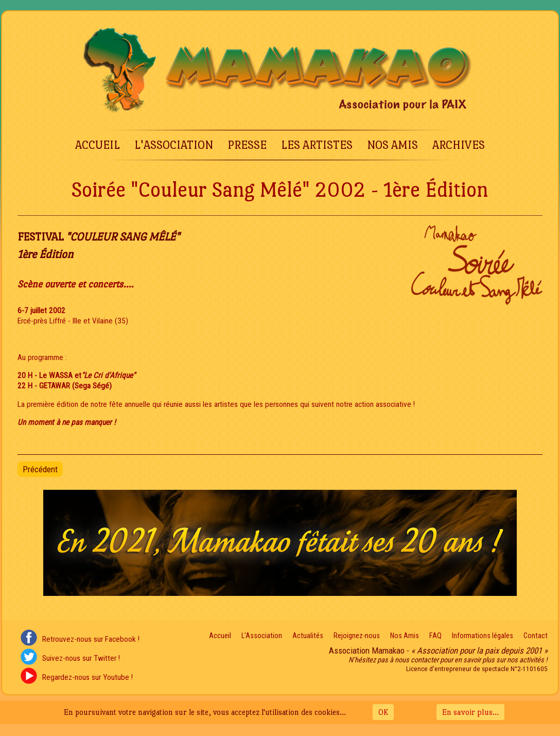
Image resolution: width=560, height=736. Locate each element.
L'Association (174, 145)
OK (383, 712)
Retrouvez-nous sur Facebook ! (91, 639)
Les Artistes (317, 145)
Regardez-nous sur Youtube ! (87, 677)
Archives (459, 145)
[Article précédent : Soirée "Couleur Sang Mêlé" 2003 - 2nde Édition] (40, 469)
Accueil (98, 145)
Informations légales (483, 636)
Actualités (308, 636)
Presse (247, 145)
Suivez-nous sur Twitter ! (81, 658)
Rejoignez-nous (357, 636)
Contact (536, 636)
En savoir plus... (470, 712)
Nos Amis (392, 145)
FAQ (435, 636)
